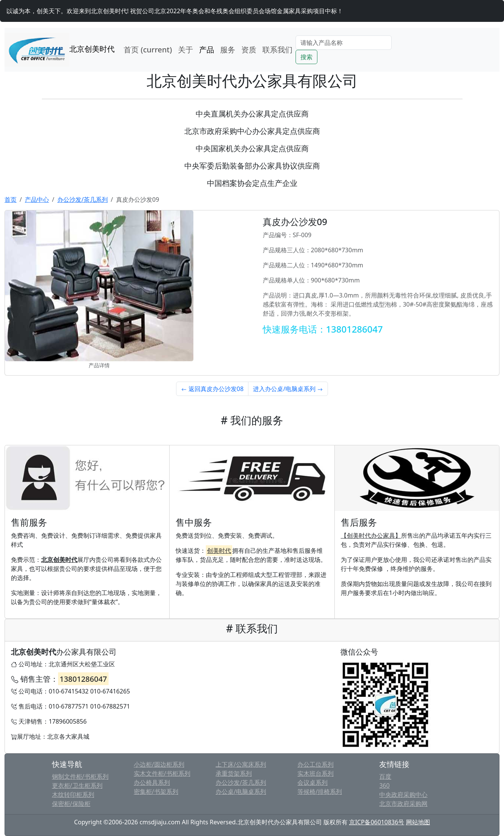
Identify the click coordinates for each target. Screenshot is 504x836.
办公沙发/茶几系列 (83, 199)
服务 (228, 50)
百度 (385, 776)
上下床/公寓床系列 (241, 764)
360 (384, 785)
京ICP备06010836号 (377, 822)
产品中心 (37, 199)
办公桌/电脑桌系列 (241, 792)
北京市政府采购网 (403, 804)
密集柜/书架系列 (156, 792)
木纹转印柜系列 (73, 795)
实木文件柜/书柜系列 (162, 773)
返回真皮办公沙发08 (212, 389)
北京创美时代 (60, 50)
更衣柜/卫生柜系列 (77, 785)
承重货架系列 (234, 773)
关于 (185, 50)
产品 (207, 50)
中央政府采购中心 (403, 795)
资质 (249, 50)
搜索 (306, 57)
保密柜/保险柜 (71, 804)
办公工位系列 (316, 764)
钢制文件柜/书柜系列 (80, 776)
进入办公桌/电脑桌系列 (288, 389)
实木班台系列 (316, 773)
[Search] (344, 43)
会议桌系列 (313, 782)
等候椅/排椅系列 (320, 792)
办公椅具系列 (152, 782)
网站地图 (418, 822)
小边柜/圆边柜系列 (159, 764)
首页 (148, 50)
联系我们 (277, 50)
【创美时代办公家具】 (371, 535)
